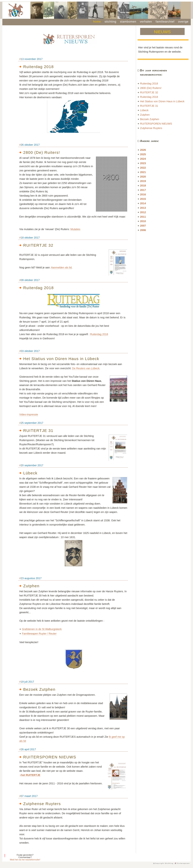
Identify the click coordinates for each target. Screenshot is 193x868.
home (97, 22)
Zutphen (145, 115)
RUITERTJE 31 (149, 106)
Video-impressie (29, 414)
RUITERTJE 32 (149, 92)
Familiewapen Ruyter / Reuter (39, 634)
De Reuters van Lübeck (86, 368)
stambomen (128, 22)
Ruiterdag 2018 (99, 334)
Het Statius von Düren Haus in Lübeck (162, 101)
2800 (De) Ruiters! (151, 88)
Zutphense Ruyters (151, 128)
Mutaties (75, 229)
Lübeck (144, 110)
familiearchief (165, 22)
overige (183, 22)
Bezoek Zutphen (150, 119)
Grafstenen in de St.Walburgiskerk (42, 629)
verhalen (146, 22)
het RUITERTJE (31, 775)
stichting (110, 22)
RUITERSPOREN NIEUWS (156, 124)
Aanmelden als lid (61, 267)
